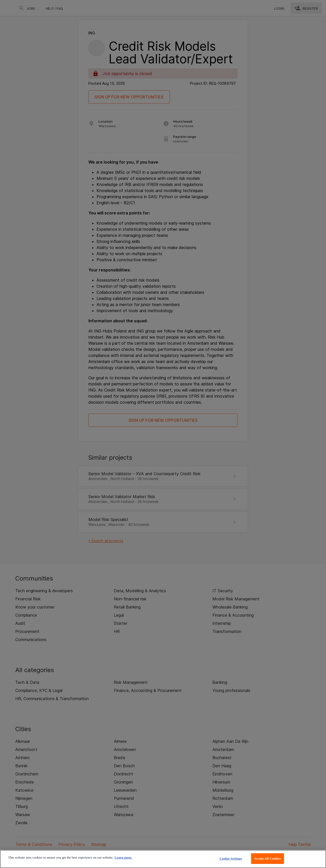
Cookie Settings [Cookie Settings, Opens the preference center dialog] (231, 858)
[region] (163, 859)
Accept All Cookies (268, 858)
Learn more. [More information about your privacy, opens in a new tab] (123, 857)
